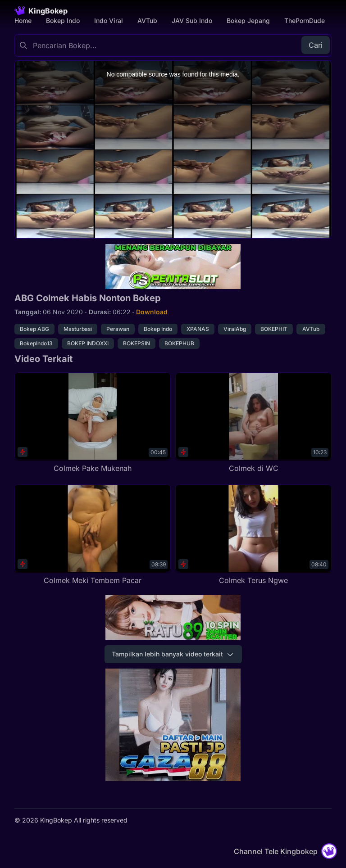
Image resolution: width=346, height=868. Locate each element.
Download (152, 312)
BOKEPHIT (274, 329)
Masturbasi (78, 329)
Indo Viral (109, 20)
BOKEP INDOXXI (88, 343)
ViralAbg (235, 329)
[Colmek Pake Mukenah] (93, 423)
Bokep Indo (63, 20)
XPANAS (198, 329)
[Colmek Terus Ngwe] (253, 535)
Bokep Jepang (248, 20)
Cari (316, 45)
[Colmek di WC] (253, 423)
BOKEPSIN (137, 343)
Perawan (118, 329)
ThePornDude (305, 20)
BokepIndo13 (36, 343)
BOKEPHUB (179, 343)
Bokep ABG (34, 329)
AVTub (147, 20)
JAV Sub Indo (192, 20)
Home (23, 20)
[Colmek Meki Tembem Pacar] (93, 535)
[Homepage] (41, 11)
